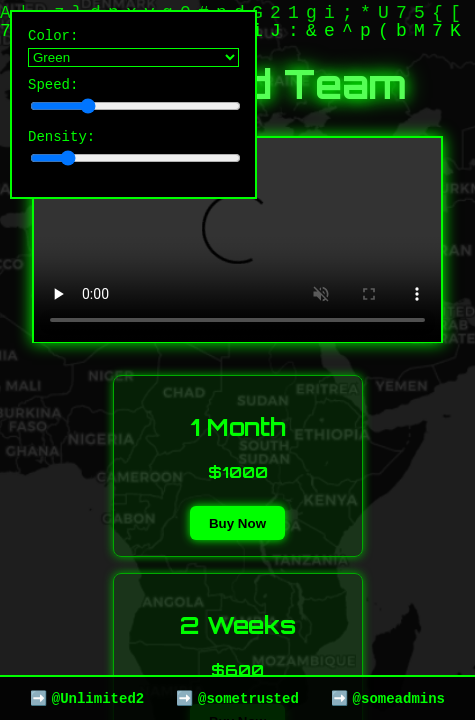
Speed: (133, 100)
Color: (133, 49)
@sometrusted (248, 697)
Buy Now (237, 523)
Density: (133, 155)
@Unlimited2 (98, 697)
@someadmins (399, 697)
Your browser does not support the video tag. (237, 240)
